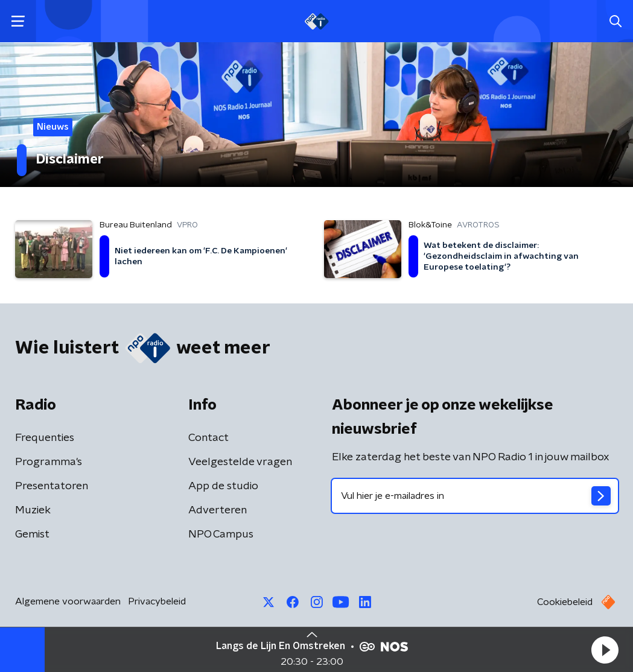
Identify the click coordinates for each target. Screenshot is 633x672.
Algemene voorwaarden (68, 601)
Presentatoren (52, 486)
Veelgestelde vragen (240, 462)
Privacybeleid (157, 601)
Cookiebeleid (565, 602)
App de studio (223, 486)
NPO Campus (221, 534)
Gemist (32, 534)
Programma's (49, 462)
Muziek (33, 510)
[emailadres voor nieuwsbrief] (475, 496)
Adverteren (218, 510)
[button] (605, 650)
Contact (208, 438)
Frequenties (45, 438)
